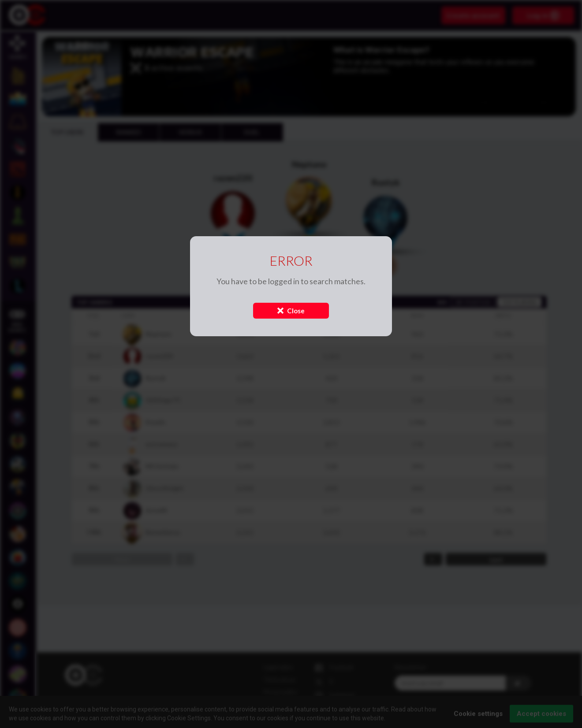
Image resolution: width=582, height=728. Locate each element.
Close (291, 311)
